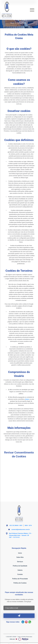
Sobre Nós (20, 557)
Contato (20, 574)
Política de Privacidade (20, 579)
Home (12, 23)
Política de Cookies (22, 23)
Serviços (20, 562)
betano (27, 399)
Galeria (20, 570)
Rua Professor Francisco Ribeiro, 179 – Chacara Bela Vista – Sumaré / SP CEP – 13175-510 (20, 535)
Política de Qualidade (20, 566)
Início (20, 553)
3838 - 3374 (28, 525)
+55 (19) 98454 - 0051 (16, 525)
